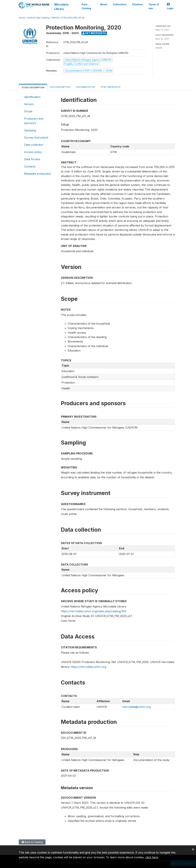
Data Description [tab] (60, 87)
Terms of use (154, 6)
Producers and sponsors (34, 121)
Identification (32, 97)
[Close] (193, 849)
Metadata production (38, 174)
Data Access (32, 159)
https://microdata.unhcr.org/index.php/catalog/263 (94, 611)
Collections (120, 4)
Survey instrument (36, 138)
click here (152, 857)
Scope (28, 111)
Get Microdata (94, 33)
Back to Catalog (32, 842)
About (104, 4)
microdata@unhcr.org (137, 707)
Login (170, 6)
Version (29, 104)
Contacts (30, 166)
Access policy (33, 152)
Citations (137, 4)
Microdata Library (61, 7)
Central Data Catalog (38, 18)
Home (22, 18)
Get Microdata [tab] (111, 87)
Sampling (30, 130)
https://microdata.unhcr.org (89, 667)
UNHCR (55, 18)
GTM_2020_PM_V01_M (73, 18)
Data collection (34, 145)
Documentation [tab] (85, 87)
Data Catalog (86, 6)
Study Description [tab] (33, 87)
